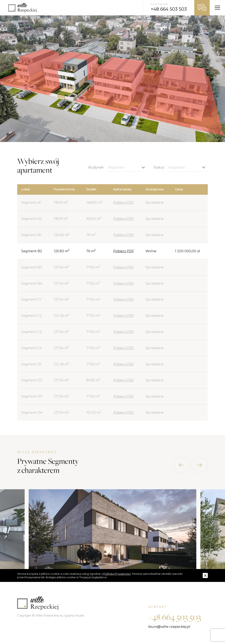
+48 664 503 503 (175, 617)
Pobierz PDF (124, 203)
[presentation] (181, 469)
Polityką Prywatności (117, 574)
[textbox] (128, 171)
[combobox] (128, 171)
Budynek (96, 171)
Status (159, 171)
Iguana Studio (74, 616)
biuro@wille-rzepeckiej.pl (169, 627)
